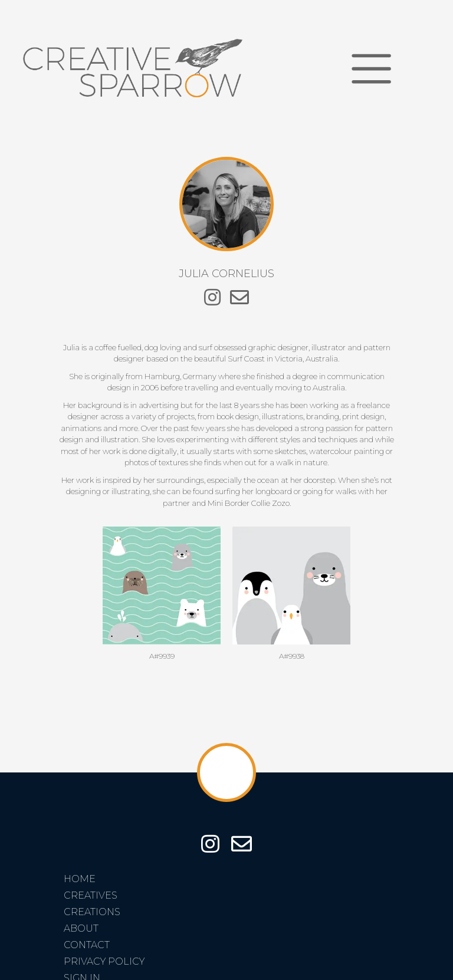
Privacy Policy (104, 961)
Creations (92, 912)
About (81, 928)
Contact (87, 945)
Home (80, 879)
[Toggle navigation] (372, 68)
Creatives (91, 895)
